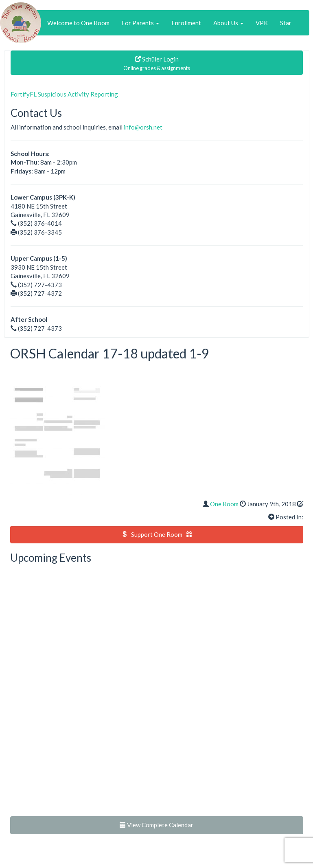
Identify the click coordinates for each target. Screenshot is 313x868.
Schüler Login (157, 63)
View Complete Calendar (156, 825)
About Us (228, 23)
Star (286, 23)
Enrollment (186, 23)
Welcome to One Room (78, 23)
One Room (224, 504)
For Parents (140, 23)
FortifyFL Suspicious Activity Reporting (64, 94)
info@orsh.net (143, 127)
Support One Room (157, 534)
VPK (262, 23)
